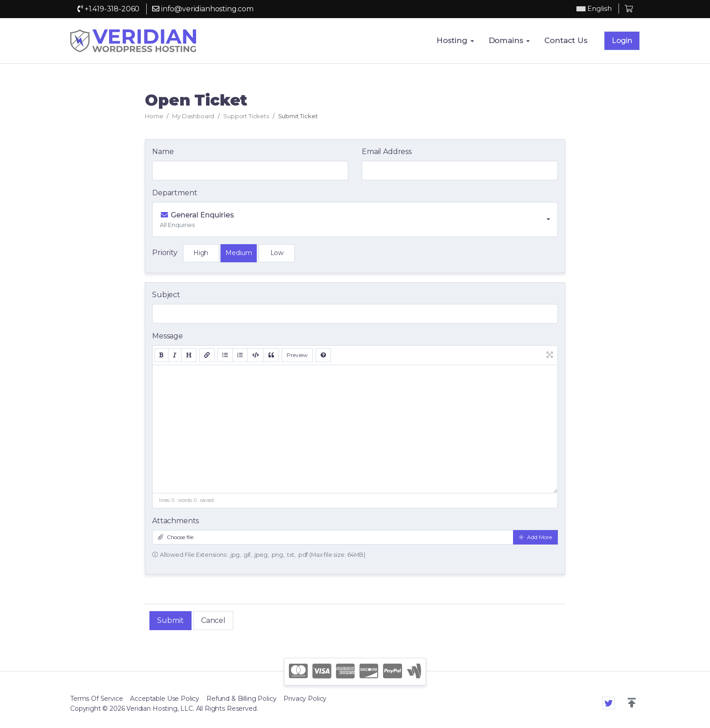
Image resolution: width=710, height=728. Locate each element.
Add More (535, 537)
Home (154, 116)
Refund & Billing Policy (241, 699)
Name (163, 152)
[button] (632, 703)
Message (168, 336)
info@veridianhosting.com (203, 9)
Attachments (175, 521)
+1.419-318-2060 (108, 9)
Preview (297, 355)
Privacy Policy (305, 699)
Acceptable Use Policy (165, 699)
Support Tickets (246, 116)
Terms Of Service (96, 699)
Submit (170, 620)
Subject (166, 295)
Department (175, 193)
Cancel (213, 620)
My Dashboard (193, 116)
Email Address (387, 152)
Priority (165, 253)
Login (622, 41)
